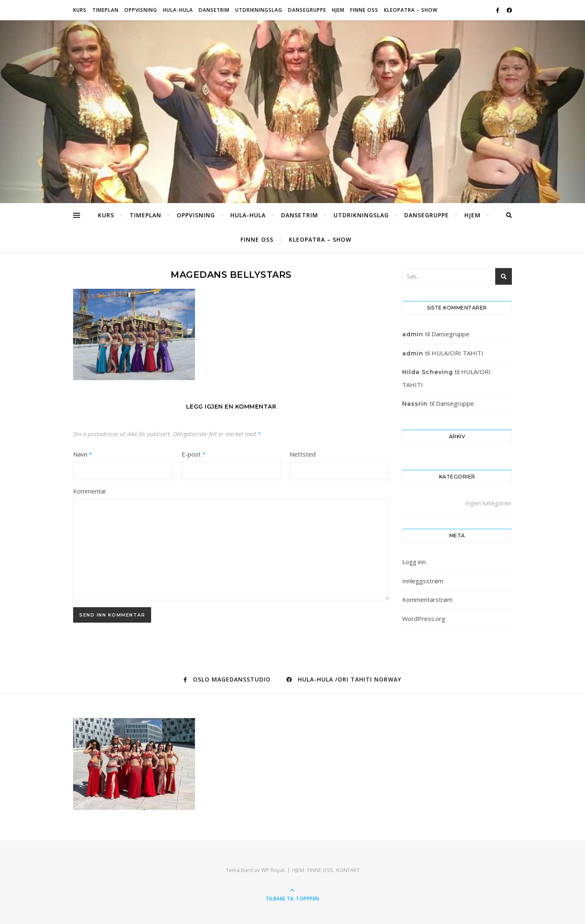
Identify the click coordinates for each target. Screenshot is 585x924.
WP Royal (273, 870)
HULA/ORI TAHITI (457, 353)
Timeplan (105, 10)
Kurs (80, 10)
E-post (194, 454)
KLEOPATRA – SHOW (411, 10)
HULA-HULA (178, 10)
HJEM (338, 10)
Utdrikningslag (259, 10)
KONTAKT (348, 870)
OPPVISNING (141, 10)
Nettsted (303, 454)
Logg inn (414, 562)
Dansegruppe (307, 10)
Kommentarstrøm (427, 599)
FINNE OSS (364, 10)
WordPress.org (424, 619)
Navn (83, 454)
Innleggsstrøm (423, 581)
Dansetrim (214, 10)
